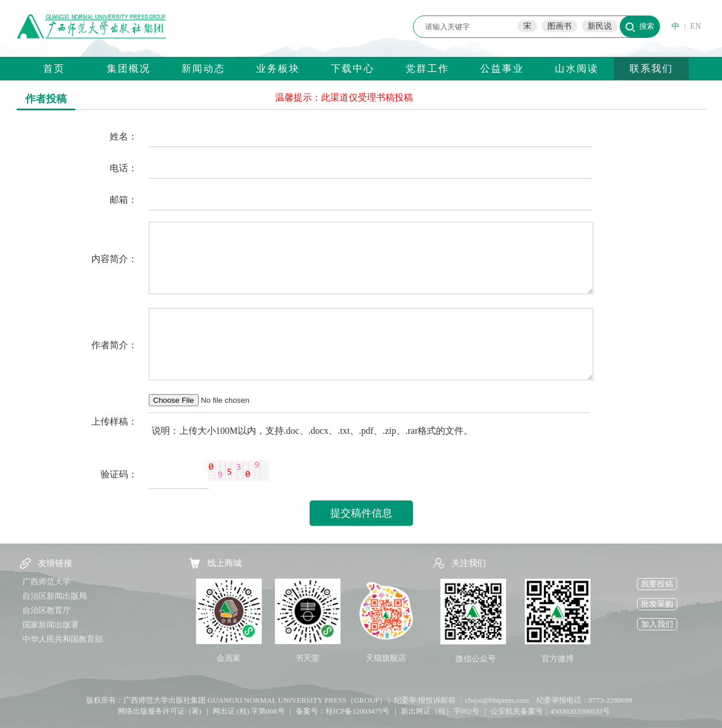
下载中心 (353, 69)
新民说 (600, 26)
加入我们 (657, 624)
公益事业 (502, 69)
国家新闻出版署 (51, 625)
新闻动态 (203, 69)
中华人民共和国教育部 (63, 639)
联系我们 (651, 69)
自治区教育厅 (47, 610)
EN (696, 26)
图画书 (559, 26)
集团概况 (129, 69)
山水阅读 (577, 69)
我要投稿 (657, 584)
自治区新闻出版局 (55, 596)
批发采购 (657, 604)
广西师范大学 (47, 582)
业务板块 (278, 69)
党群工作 (427, 69)
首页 (54, 69)
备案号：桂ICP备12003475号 (343, 711)
